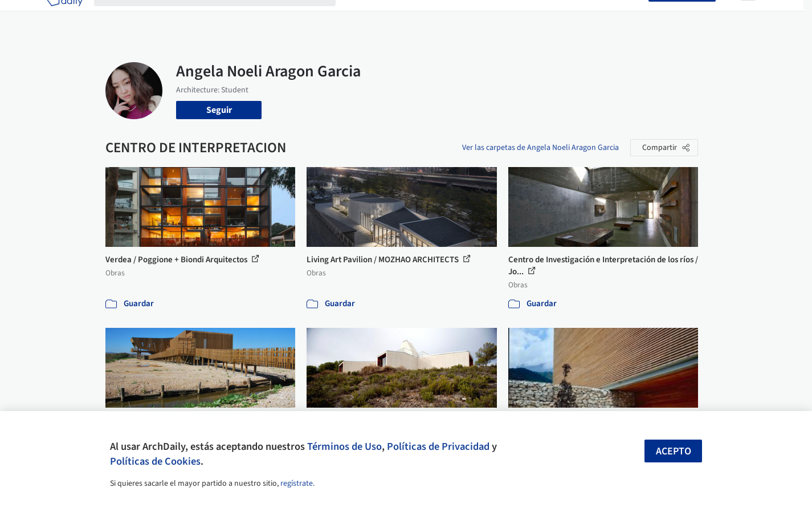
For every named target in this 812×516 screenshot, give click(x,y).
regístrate (297, 484)
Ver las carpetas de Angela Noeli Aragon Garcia (540, 148)
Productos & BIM (459, 16)
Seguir (219, 110)
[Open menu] (748, 16)
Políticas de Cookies (155, 461)
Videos (554, 16)
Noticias (516, 16)
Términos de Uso (344, 446)
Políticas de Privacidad (438, 446)
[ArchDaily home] (64, 16)
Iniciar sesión (616, 16)
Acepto (674, 451)
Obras (359, 16)
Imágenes (398, 16)
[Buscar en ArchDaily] (224, 16)
